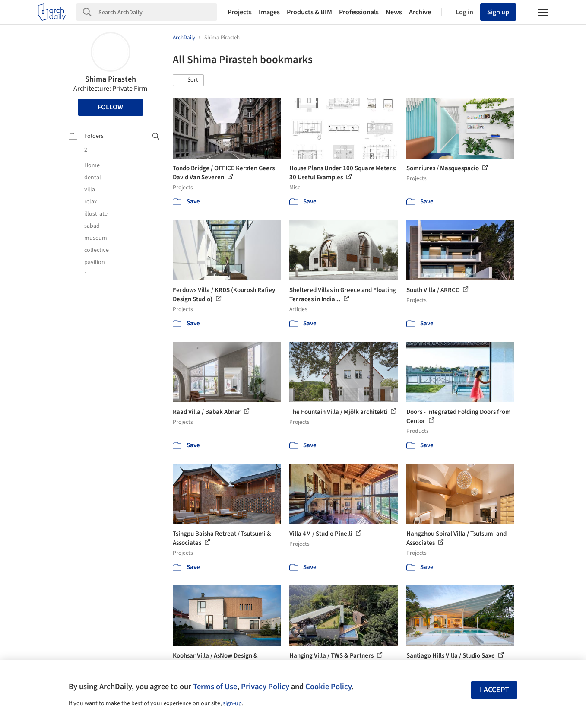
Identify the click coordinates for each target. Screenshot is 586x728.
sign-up (232, 703)
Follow (110, 107)
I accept (494, 690)
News (394, 12)
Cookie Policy (328, 687)
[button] (188, 80)
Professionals (359, 12)
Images (269, 12)
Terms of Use (215, 687)
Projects (240, 12)
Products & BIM (309, 12)
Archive (420, 12)
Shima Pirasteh (111, 79)
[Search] (158, 12)
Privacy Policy (265, 687)
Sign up (498, 12)
